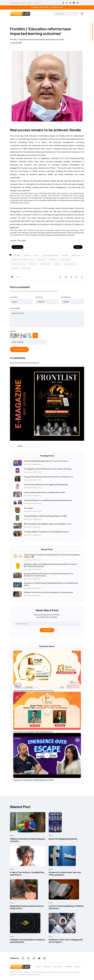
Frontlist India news (45, 264)
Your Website (65, 297)
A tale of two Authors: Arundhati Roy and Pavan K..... (27, 874)
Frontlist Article (41, 260)
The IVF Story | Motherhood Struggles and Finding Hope (46, 485)
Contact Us (37, 3)
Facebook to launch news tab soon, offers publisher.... (65, 874)
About (30, 3)
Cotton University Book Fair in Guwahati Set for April (44, 493)
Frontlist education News (18, 264)
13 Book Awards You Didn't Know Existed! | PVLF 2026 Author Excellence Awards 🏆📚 (52, 556)
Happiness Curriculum (70, 264)
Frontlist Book (53, 260)
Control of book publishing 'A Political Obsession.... (66, 907)
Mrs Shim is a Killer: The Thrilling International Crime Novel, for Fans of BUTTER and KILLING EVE (51, 565)
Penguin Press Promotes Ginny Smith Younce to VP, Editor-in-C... (49, 477)
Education (65, 255)
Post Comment (19, 349)
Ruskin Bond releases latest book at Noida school (27, 907)
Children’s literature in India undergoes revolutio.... (28, 840)
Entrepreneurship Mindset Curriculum (22, 260)
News (12, 836)
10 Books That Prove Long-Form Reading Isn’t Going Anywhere (48, 592)
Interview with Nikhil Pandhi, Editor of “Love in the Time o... (46, 461)
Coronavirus (27, 255)
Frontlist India (33, 264)
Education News (76, 255)
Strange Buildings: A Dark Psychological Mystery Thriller (45, 516)
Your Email (39, 297)
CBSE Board (17, 255)
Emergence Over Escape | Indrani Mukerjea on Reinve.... (34, 780)
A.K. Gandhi (28, 508)
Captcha (13, 331)
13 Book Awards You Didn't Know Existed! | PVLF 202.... (34, 691)
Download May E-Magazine (47, 7)
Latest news (15, 268)
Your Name (14, 297)
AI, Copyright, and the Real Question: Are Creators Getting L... (48, 469)
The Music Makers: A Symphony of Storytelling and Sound (46, 532)
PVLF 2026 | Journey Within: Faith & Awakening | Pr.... (33, 732)
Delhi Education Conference (50, 255)
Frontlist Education (65, 260)
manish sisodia (26, 268)
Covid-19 (36, 255)
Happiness (57, 264)
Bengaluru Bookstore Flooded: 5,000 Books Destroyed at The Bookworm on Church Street (49, 575)
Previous (17, 247)
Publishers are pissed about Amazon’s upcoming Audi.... (28, 941)
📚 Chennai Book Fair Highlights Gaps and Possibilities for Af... (48, 524)
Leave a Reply (15, 308)
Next (78, 247)
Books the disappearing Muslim (63, 839)
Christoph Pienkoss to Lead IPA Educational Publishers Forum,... (48, 500)
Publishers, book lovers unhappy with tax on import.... (66, 941)
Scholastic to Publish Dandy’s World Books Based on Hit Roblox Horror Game (51, 584)
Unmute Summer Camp (92, 32)
